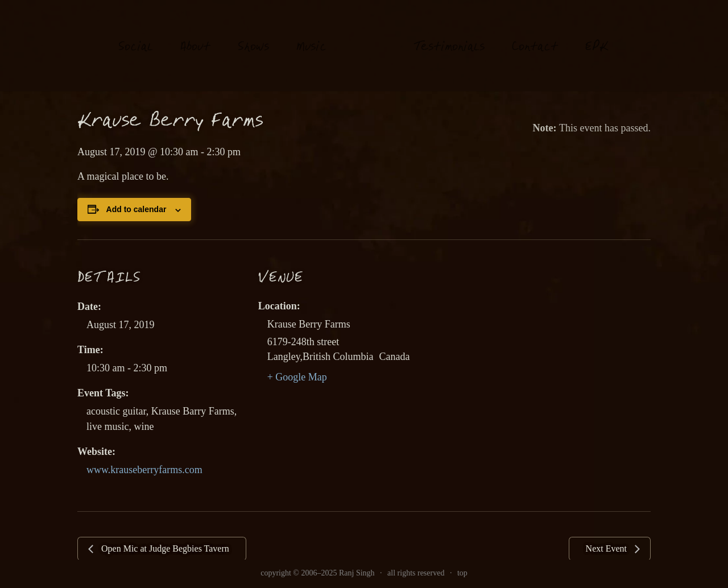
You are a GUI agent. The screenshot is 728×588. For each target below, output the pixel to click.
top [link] (462, 573)
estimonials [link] (449, 37)
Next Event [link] (607, 548)
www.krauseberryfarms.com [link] (144, 470)
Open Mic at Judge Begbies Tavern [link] (164, 548)
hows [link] (253, 37)
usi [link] (311, 37)
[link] (370, 45)
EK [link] (597, 36)
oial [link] (136, 37)
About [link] (195, 37)
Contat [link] (535, 37)
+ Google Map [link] (297, 377)
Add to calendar (136, 209)
